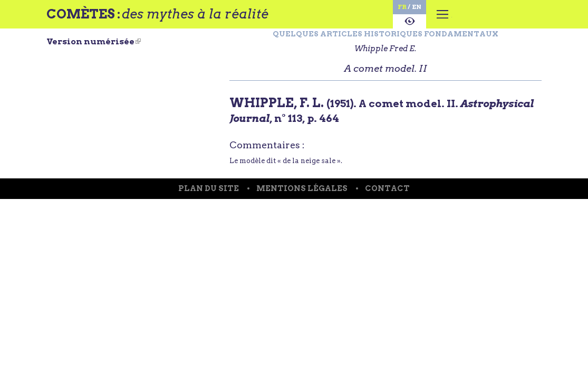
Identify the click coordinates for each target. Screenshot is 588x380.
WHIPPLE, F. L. (279, 124)
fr (370, 8)
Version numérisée (94, 50)
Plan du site (204, 227)
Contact (392, 227)
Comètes (89, 17)
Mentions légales (302, 227)
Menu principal (419, 24)
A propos (379, 28)
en (388, 8)
